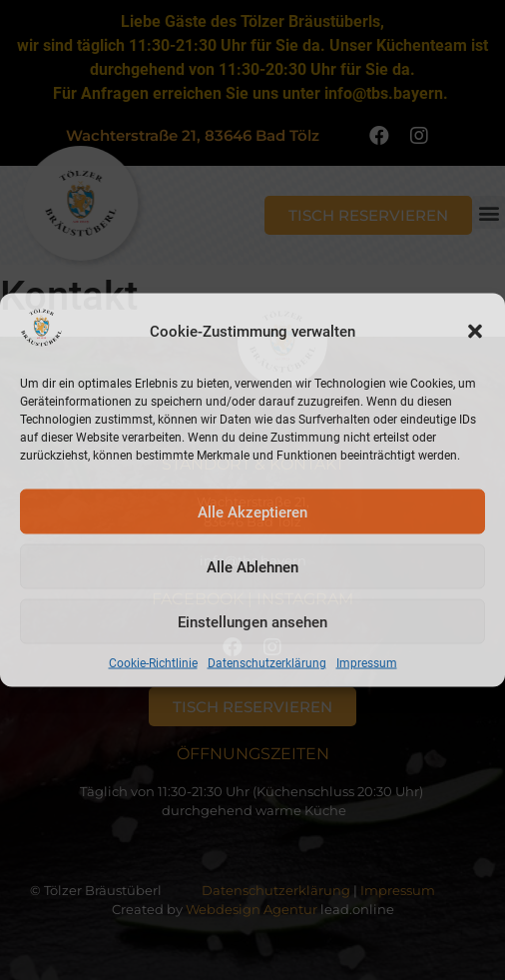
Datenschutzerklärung (267, 663)
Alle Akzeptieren (252, 511)
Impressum (367, 663)
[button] (475, 331)
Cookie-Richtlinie (153, 663)
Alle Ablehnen (252, 566)
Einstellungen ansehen (252, 621)
